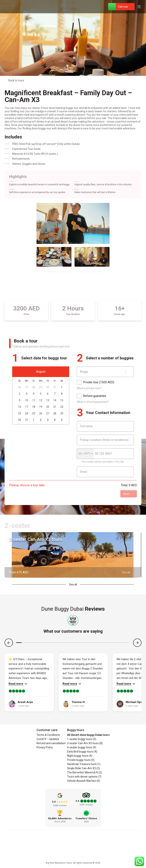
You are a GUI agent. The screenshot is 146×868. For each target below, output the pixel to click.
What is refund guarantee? (93, 402)
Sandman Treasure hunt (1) (84, 764)
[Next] (137, 643)
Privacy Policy (45, 747)
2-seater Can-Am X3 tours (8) (85, 743)
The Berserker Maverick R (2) (85, 772)
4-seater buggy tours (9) (82, 747)
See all (73, 584)
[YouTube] (82, 848)
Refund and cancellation (51, 743)
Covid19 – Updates (48, 739)
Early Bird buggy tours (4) (82, 752)
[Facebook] (64, 848)
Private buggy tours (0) (81, 760)
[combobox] (85, 454)
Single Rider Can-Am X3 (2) (83, 768)
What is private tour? (89, 388)
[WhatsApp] (112, 7)
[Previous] (9, 643)
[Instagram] (73, 848)
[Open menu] (139, 7)
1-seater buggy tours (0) (82, 739)
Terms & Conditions (48, 735)
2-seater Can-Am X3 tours (36, 539)
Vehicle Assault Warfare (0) (84, 781)
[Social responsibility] (73, 856)
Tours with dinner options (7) (84, 777)
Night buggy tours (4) (80, 756)
